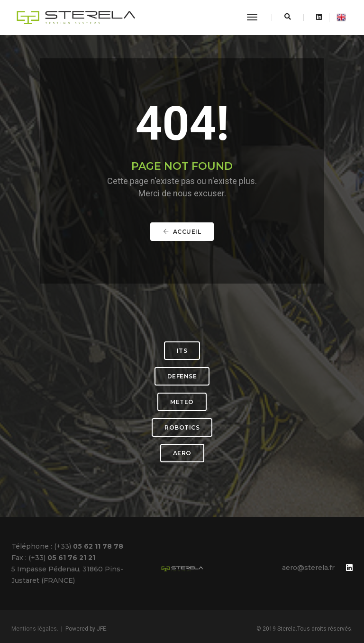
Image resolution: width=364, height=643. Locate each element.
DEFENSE (182, 376)
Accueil (182, 232)
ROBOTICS (182, 427)
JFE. (102, 629)
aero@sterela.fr (308, 568)
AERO (182, 453)
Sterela (287, 629)
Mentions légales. (35, 629)
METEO (182, 402)
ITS (182, 351)
